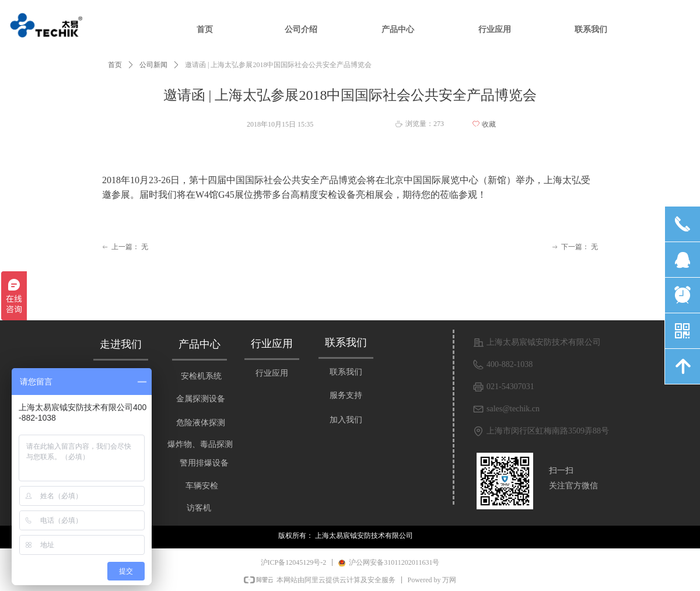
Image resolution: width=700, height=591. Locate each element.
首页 (115, 65)
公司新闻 (153, 65)
